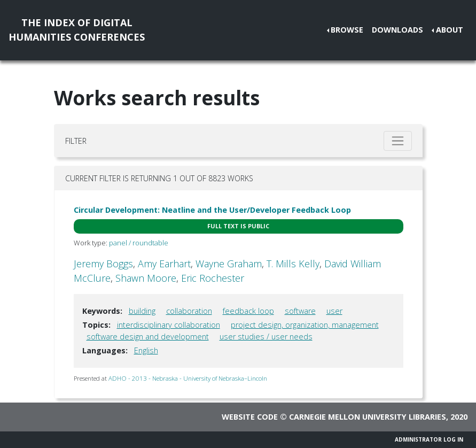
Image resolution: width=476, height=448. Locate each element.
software (300, 311)
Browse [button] (347, 30)
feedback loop (248, 311)
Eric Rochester (213, 278)
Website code (250, 417)
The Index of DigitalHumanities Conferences (77, 30)
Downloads (397, 30)
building (142, 311)
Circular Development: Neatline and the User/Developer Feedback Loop (212, 210)
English (146, 350)
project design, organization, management (305, 325)
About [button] (450, 30)
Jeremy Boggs (103, 264)
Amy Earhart (164, 264)
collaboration (189, 311)
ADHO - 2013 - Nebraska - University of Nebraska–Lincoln (188, 378)
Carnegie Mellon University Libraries (368, 417)
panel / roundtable (139, 243)
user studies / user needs (266, 337)
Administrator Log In (429, 439)
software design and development (148, 337)
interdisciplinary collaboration (169, 325)
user (334, 311)
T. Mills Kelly (293, 264)
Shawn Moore (146, 278)
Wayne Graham (229, 264)
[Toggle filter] (398, 141)
